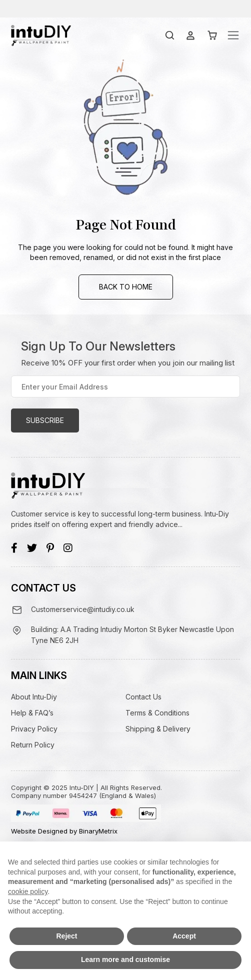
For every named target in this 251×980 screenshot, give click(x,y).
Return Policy (33, 745)
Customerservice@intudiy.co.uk (83, 609)
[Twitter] (32, 548)
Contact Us (143, 697)
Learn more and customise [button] (125, 959)
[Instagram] (68, 548)
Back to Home (126, 287)
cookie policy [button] (28, 891)
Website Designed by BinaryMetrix (64, 831)
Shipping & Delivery (158, 729)
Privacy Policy (34, 729)
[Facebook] (14, 548)
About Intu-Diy (34, 697)
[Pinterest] (50, 548)
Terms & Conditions (157, 713)
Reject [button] (66, 936)
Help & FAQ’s (32, 713)
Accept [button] (184, 936)
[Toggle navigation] (233, 35)
